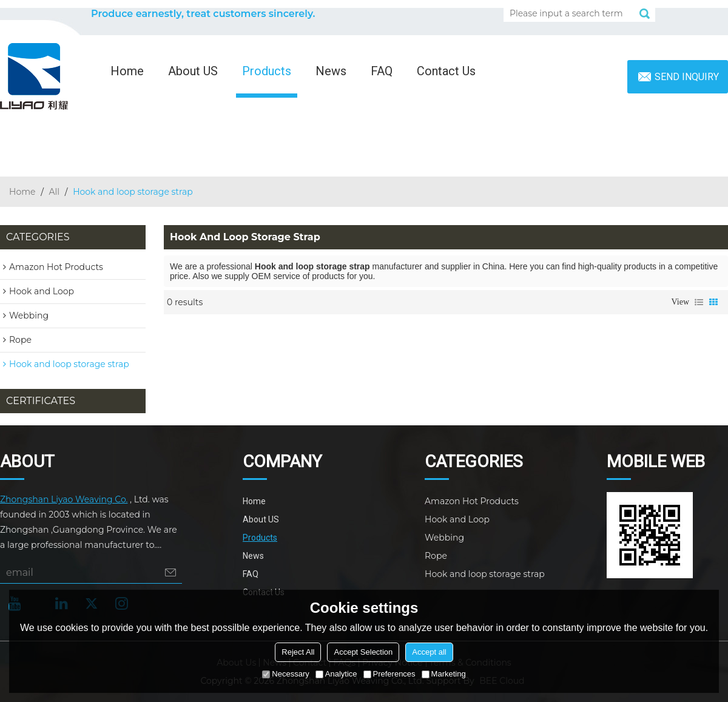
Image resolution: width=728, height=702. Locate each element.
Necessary (285, 674)
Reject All (298, 652)
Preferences (389, 674)
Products (267, 71)
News (331, 71)
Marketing (444, 674)
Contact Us (446, 71)
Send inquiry (687, 77)
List (699, 302)
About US (193, 71)
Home (127, 71)
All (55, 192)
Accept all (429, 652)
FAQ (382, 71)
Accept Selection (363, 652)
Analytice (336, 674)
